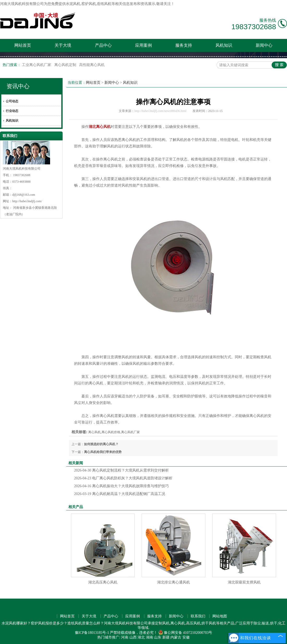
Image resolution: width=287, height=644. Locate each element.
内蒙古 (176, 637)
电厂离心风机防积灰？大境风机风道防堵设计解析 (123, 478)
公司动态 (12, 101)
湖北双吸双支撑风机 (244, 582)
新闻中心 (264, 45)
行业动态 (12, 111)
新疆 (166, 637)
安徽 (186, 637)
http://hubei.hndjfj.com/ (27, 201)
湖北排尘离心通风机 (174, 582)
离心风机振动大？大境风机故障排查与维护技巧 (121, 486)
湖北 (141, 637)
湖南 (150, 637)
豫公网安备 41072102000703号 (185, 633)
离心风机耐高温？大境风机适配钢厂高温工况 (120, 494)
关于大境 (63, 45)
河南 (125, 637)
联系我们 (198, 616)
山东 (158, 637)
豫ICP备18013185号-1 (92, 633)
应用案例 (143, 45)
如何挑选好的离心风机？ (101, 444)
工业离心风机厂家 (37, 65)
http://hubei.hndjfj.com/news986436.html (160, 111)
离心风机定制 (66, 65)
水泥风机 (73, 4)
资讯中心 (18, 86)
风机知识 (224, 45)
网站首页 (23, 45)
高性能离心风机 (92, 65)
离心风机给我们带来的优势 (103, 452)
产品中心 (103, 45)
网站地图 (220, 616)
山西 (133, 637)
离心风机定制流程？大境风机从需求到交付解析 (121, 470)
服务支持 (184, 45)
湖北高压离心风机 (103, 582)
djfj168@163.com (24, 195)
